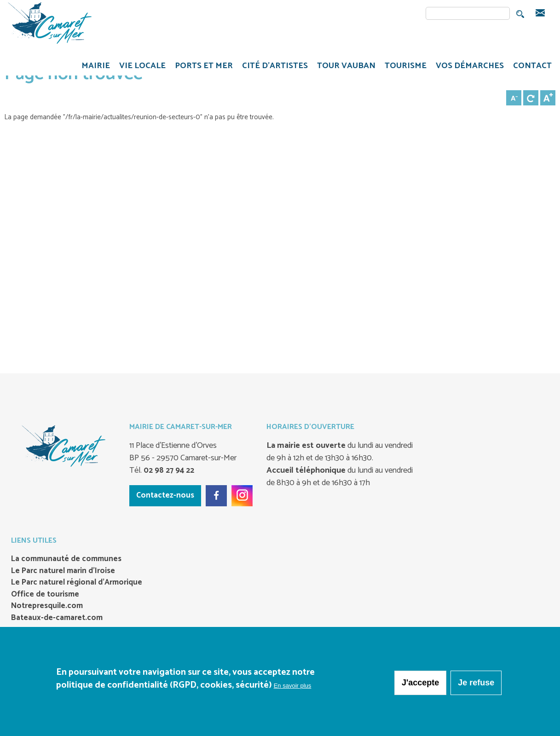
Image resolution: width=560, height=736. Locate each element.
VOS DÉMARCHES (468, 67)
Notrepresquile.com (47, 606)
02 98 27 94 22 (168, 470)
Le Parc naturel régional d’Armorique (77, 583)
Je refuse (476, 685)
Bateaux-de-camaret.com (57, 618)
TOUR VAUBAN (344, 67)
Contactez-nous (165, 495)
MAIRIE (93, 67)
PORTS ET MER (202, 67)
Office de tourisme (45, 595)
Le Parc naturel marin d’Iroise (63, 571)
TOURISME (403, 67)
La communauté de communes (66, 559)
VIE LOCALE (140, 67)
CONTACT (532, 66)
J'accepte (420, 685)
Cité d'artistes (275, 66)
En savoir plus (293, 688)
